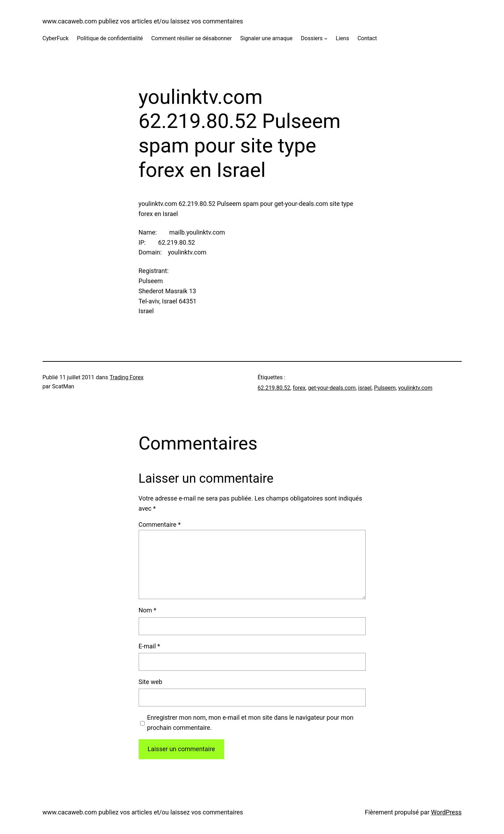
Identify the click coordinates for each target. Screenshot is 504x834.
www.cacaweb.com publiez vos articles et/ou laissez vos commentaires (143, 21)
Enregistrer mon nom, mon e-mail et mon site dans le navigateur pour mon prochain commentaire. (250, 722)
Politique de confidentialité (110, 38)
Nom (148, 610)
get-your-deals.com (332, 388)
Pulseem (385, 388)
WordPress (446, 812)
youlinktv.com (415, 388)
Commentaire (160, 524)
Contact (367, 38)
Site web (151, 682)
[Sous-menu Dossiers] (326, 38)
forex (299, 388)
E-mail (149, 646)
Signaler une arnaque (266, 38)
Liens (342, 38)
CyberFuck (56, 38)
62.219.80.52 (274, 388)
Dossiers (312, 38)
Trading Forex (127, 377)
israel (365, 388)
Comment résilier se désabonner (192, 38)
